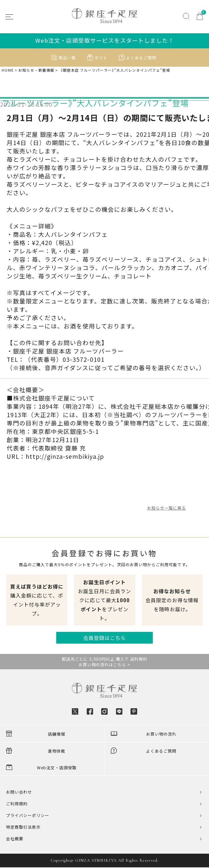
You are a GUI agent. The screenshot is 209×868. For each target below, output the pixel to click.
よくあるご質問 (141, 58)
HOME (8, 70)
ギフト (101, 58)
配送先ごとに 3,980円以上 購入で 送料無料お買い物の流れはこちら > (105, 662)
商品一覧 (67, 58)
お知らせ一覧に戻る (167, 508)
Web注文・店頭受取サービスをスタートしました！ (105, 40)
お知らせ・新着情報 (36, 70)
